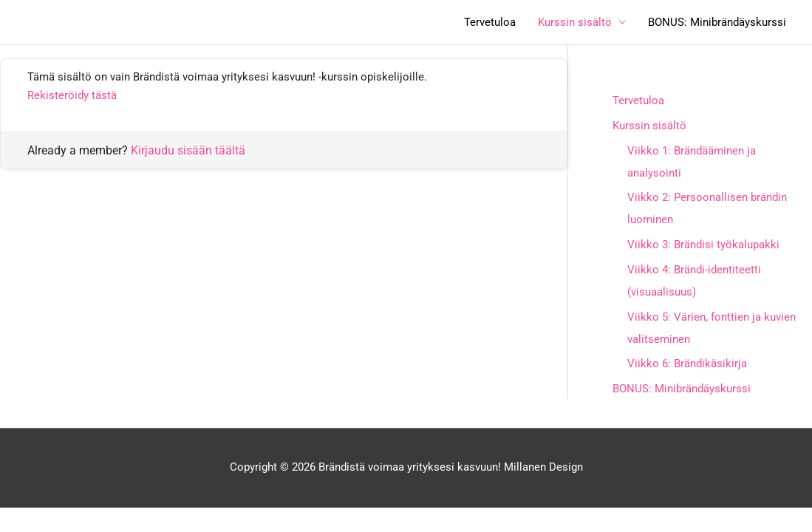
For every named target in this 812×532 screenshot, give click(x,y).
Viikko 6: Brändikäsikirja (687, 364)
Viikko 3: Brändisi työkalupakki (703, 245)
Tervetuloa (490, 22)
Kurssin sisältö (575, 22)
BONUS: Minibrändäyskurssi (717, 22)
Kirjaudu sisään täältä (188, 150)
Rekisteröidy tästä (72, 95)
